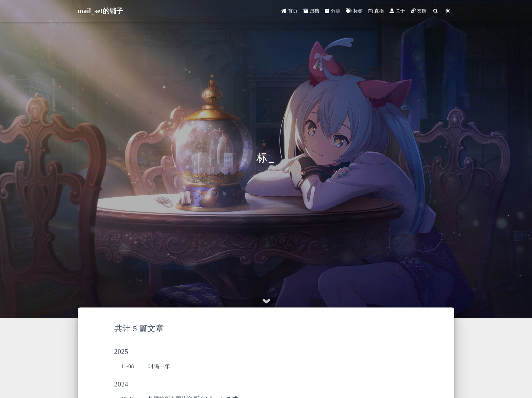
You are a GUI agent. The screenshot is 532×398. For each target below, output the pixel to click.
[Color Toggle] (448, 11)
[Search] (436, 11)
